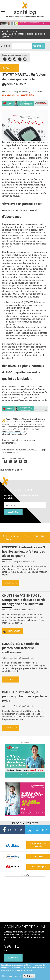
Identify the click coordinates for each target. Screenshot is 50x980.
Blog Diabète (16, 470)
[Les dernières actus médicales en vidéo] (25, 909)
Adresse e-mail (12, 501)
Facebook (5, 59)
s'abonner (13, 958)
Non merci (29, 976)
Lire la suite (11, 583)
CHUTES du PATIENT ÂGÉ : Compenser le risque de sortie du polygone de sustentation (24, 600)
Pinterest (15, 59)
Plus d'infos (27, 970)
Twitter (10, 59)
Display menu (3, 10)
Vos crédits (38, 857)
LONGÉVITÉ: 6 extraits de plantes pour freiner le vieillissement (20, 648)
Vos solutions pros (38, 867)
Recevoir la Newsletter (25, 823)
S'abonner (13, 512)
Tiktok (20, 59)
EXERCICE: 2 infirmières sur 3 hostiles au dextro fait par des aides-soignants (24, 551)
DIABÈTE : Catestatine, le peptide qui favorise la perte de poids (25, 696)
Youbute (25, 59)
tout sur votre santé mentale (38, 845)
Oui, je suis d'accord (12, 976)
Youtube (25, 461)
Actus (13, 31)
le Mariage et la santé (18, 434)
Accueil (5, 31)
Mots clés (5, 46)
